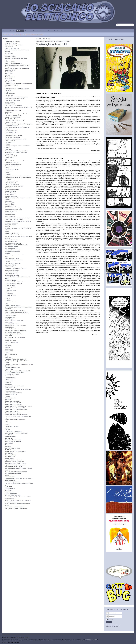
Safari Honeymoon (10, 398)
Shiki (6, 421)
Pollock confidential (10, 378)
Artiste (7, 60)
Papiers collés (9, 369)
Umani (7, 475)
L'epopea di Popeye (10, 265)
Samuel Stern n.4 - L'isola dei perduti (15, 408)
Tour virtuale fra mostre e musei (14, 467)
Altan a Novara (9, 53)
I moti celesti (8, 179)
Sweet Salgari (9, 443)
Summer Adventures (11, 436)
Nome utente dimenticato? (113, 625)
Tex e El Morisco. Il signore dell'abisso (15, 452)
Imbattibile (8, 230)
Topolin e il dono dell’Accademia (14, 460)
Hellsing (7, 173)
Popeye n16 (8, 383)
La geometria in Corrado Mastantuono (15, 282)
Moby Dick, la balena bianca (13, 332)
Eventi (62, 31)
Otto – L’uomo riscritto (11, 354)
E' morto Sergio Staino (11, 134)
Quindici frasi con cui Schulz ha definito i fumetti (18, 389)
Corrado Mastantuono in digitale (14, 105)
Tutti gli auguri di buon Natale (13, 473)
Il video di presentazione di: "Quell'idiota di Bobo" (18, 228)
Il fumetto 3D (9, 201)
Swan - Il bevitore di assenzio (13, 440)
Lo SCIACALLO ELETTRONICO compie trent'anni (19, 307)
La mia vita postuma (11, 287)
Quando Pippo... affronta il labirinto (14, 386)
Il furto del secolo (10, 205)
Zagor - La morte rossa (11, 502)
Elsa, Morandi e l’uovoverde (13, 137)
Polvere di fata (9, 379)
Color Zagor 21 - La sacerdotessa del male (17, 97)
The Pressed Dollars (11, 455)
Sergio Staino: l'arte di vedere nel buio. (15, 420)
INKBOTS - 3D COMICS (12, 233)
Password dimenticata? (112, 627)
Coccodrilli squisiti (10, 94)
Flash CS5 (8, 149)
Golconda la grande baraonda (13, 164)
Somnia (7, 425)
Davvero (7, 109)
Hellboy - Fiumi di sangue (12, 169)
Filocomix (8, 144)
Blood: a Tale (9, 79)
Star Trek (8, 430)
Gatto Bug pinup (9, 158)
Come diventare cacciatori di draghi (15, 99)
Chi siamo (28, 31)
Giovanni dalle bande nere (12, 163)
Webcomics (12, 31)
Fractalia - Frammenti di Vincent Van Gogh (17, 151)
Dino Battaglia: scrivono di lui (13, 110)
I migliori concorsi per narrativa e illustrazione (17, 176)
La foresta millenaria (11, 280)
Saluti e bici (8, 399)
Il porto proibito (9, 213)
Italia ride (8, 253)
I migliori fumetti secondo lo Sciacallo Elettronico (18, 178)
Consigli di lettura (10, 102)
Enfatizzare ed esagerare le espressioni (16, 139)
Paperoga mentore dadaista (13, 368)
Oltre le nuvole (9, 349)
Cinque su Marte (10, 92)
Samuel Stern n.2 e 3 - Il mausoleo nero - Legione (18, 406)
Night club (8, 344)
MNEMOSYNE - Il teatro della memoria (16, 331)
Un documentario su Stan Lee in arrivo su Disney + (19, 478)
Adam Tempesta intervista (12, 48)
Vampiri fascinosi (10, 492)
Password (108, 616)
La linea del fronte (10, 285)
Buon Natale (8, 82)
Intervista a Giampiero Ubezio (13, 243)
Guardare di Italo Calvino (12, 166)
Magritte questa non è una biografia (15, 310)
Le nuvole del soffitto (11, 295)
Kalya (7, 257)
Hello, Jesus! (9, 171)
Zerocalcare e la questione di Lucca (15, 507)
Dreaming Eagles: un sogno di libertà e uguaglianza (19, 124)
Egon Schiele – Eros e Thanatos (14, 136)
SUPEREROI (9, 438)
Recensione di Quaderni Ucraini (14, 393)
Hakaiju (7, 168)
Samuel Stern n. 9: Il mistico (13, 401)
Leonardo (8, 299)
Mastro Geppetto (10, 319)
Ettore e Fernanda (10, 141)
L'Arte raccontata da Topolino (13, 263)
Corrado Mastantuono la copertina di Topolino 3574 (19, 107)
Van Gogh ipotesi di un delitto (13, 495)
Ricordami (110, 619)
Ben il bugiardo (9, 74)
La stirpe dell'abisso (10, 290)
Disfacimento (9, 112)
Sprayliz (7, 428)
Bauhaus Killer (9, 72)
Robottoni (8, 396)
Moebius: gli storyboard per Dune (14, 334)
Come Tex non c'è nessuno (12, 100)
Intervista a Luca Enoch (11, 248)
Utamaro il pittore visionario (12, 42)
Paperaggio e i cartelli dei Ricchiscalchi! (16, 359)
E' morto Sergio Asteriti (11, 132)
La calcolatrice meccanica (12, 275)
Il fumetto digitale (10, 203)
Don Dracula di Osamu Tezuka (13, 116)
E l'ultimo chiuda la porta (12, 126)
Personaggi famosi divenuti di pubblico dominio (18, 371)
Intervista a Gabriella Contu (12, 240)
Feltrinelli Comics (10, 142)
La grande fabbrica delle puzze (13, 284)
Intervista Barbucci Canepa (12, 252)
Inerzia (7, 231)
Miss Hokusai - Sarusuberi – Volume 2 (15, 326)
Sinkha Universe (10, 423)
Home (5, 31)
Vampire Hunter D (10, 489)
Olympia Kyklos (9, 351)
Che (6, 87)
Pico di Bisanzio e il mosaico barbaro (15, 373)
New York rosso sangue (11, 342)
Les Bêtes (8, 300)
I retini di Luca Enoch (11, 183)
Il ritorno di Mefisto (10, 216)
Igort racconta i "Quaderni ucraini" (14, 186)
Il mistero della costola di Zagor (13, 208)
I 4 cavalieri (8, 174)
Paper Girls (8, 357)
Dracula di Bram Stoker (11, 119)
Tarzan (7, 445)
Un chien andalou (10, 477)
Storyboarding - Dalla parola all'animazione (17, 433)
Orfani (7, 352)
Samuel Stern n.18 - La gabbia (13, 405)
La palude (8, 289)
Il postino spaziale (10, 215)
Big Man (7, 75)
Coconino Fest (9, 95)
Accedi (109, 622)
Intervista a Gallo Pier (11, 242)
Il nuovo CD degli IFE (11, 211)
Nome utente (108, 612)
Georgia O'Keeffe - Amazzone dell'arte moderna (18, 161)
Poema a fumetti (10, 376)
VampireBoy (8, 490)
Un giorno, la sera (10, 480)
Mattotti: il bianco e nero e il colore (14, 321)
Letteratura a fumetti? (11, 302)
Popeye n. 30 (9, 381)
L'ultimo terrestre (10, 267)
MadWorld (8, 309)
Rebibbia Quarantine (11, 391)
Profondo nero (9, 384)
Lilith (6, 304)
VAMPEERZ (8, 487)
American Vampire (10, 55)
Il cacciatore (8, 188)
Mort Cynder (8, 336)
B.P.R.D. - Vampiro (10, 62)
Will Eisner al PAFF (10, 499)
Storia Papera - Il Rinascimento (13, 431)
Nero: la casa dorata (11, 341)
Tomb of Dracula (10, 458)
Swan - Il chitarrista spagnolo (13, 441)
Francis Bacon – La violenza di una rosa (16, 152)
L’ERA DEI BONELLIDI (11, 273)
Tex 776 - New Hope (11, 450)
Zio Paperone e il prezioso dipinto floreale (16, 509)
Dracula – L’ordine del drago (13, 117)
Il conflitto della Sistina (11, 196)
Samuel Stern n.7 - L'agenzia (13, 413)
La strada (8, 292)
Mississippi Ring (9, 327)
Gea (6, 159)
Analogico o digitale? (11, 57)
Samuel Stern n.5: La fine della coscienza (16, 410)
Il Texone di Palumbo (11, 225)
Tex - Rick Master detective (12, 448)
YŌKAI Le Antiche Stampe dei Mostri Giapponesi (18, 500)
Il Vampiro (8, 226)
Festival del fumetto (53, 31)
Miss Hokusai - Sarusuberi (12, 324)
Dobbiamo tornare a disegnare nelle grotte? (17, 114)
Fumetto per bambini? (11, 156)
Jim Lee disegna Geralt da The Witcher (16, 255)
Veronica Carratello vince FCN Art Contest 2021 (18, 497)
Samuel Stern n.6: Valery (12, 411)
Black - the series (10, 77)
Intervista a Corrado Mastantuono (14, 235)
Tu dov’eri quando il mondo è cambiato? (16, 472)
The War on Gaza (10, 457)
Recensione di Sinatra (11, 394)
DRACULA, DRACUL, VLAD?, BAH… (15, 121)
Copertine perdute (10, 104)
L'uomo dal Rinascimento (12, 270)
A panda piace (9, 47)
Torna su (132, 642)
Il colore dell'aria (9, 194)
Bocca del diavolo (10, 80)
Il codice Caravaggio (11, 193)
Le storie (7, 297)
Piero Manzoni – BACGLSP (13, 374)
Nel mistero (8, 339)
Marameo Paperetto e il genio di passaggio (17, 312)
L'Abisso (7, 262)
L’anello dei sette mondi (11, 272)
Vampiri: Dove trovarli (11, 494)
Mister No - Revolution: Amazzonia (14, 329)
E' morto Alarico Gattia (11, 131)
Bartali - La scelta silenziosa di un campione (17, 68)
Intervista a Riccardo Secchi (13, 250)
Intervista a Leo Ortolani (12, 247)
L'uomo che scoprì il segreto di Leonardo (16, 268)
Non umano (8, 346)
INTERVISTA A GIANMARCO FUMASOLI (16, 245)
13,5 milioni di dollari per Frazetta (14, 45)
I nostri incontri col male (11, 181)
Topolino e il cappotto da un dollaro (14, 462)
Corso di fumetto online (39, 31)
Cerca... (116, 24)
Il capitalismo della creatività (13, 189)
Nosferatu (8, 347)
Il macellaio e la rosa (11, 206)
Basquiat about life (10, 70)
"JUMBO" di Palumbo (11, 43)
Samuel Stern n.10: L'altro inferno (14, 403)
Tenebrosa (8, 447)
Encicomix (20, 31)
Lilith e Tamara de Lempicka (13, 305)
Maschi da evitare (10, 317)
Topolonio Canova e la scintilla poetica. (16, 465)
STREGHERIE (9, 435)
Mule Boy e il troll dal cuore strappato (15, 337)
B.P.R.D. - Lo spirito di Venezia (13, 63)
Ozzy (7, 356)
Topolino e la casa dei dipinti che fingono (16, 463)
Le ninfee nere (9, 294)
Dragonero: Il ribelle (10, 122)
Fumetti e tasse (9, 154)
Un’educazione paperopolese (13, 482)
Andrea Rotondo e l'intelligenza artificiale (16, 58)
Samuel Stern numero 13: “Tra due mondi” (16, 415)
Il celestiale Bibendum (11, 191)
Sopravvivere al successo (12, 426)
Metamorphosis (9, 322)
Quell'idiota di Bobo (10, 388)
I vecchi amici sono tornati (12, 184)
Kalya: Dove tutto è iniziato (12, 258)
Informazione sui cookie (91, 640)
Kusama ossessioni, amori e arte (14, 260)
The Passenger (9, 453)
